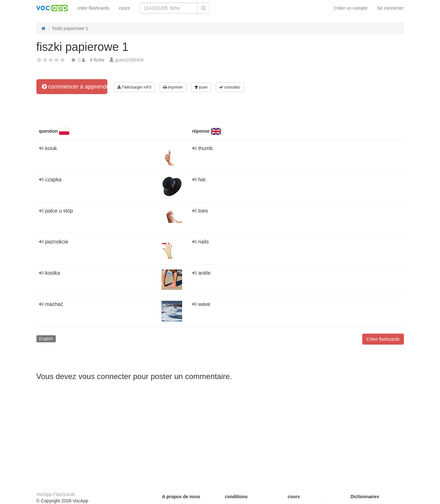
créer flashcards (93, 8)
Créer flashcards (383, 339)
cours (124, 8)
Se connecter (391, 8)
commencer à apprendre (75, 87)
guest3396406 (129, 60)
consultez (230, 87)
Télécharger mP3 (134, 87)
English (46, 339)
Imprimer (173, 87)
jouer (201, 87)
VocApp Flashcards (56, 494)
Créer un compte (351, 8)
